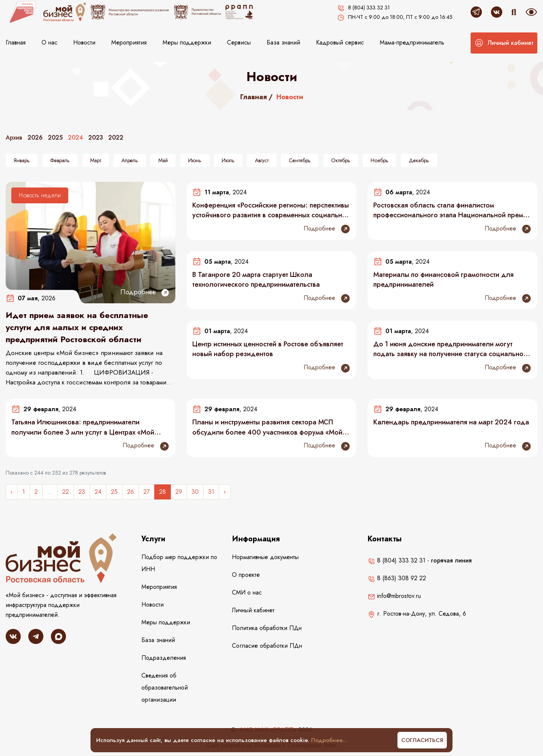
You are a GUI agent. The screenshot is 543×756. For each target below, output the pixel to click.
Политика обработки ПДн (267, 628)
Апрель (130, 160)
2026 (35, 138)
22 (66, 492)
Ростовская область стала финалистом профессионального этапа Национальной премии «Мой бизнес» (452, 210)
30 (195, 492)
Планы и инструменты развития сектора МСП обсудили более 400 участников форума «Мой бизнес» (267, 427)
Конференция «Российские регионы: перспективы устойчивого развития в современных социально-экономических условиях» (271, 210)
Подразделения (164, 658)
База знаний (283, 42)
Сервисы (239, 42)
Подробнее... (329, 740)
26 (130, 492)
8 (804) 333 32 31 (397, 560)
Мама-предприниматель (412, 42)
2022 (116, 138)
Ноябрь (380, 160)
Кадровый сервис (340, 42)
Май (163, 160)
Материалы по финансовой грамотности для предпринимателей (443, 280)
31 (211, 492)
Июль (228, 160)
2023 (96, 138)
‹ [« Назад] (12, 492)
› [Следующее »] (225, 492)
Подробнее (145, 292)
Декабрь (419, 160)
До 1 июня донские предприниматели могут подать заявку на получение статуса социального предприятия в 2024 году (452, 349)
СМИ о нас (247, 592)
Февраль (60, 160)
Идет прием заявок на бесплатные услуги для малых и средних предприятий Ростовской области (77, 327)
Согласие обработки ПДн (267, 646)
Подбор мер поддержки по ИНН (179, 563)
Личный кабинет (253, 610)
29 (179, 492)
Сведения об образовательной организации (165, 688)
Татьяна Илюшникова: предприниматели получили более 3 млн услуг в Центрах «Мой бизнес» (83, 427)
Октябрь (341, 160)
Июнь (195, 160)
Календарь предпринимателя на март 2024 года (451, 422)
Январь (22, 160)
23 (82, 492)
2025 (55, 138)
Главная (16, 42)
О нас (49, 42)
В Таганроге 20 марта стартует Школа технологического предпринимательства (256, 280)
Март (96, 160)
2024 (75, 138)
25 (114, 492)
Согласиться (422, 740)
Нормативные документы (265, 557)
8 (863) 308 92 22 (397, 578)
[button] (504, 43)
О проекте (246, 575)
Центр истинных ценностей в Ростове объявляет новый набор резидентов (268, 349)
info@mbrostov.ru (394, 596)
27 (146, 492)
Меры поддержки (187, 42)
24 (98, 492)
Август (262, 160)
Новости (84, 42)
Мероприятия (129, 42)
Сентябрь (300, 160)
